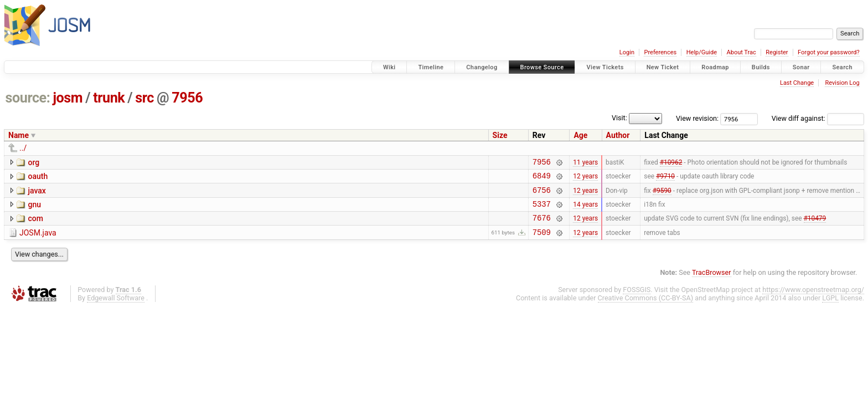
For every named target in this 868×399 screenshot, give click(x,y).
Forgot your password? (829, 52)
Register (777, 52)
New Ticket (663, 67)
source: (28, 98)
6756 (542, 195)
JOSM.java (38, 241)
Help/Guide (702, 52)
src (144, 98)
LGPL (830, 308)
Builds (761, 67)
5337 (542, 210)
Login (627, 52)
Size (500, 135)
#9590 (662, 195)
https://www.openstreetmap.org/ (813, 300)
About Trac (742, 52)
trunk (109, 98)
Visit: (619, 118)
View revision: (697, 118)
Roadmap (715, 67)
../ (23, 148)
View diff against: (818, 118)
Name (19, 135)
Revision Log (842, 83)
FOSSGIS (637, 300)
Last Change (797, 83)
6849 (542, 179)
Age (580, 135)
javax (37, 194)
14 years (585, 210)
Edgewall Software (116, 308)
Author (618, 135)
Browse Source (542, 67)
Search (842, 67)
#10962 (671, 163)
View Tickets (605, 67)
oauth (38, 178)
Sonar (801, 67)
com (35, 225)
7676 (542, 226)
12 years (585, 179)
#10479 (815, 226)
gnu (34, 209)
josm (68, 98)
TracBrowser (712, 282)
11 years (585, 163)
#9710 (665, 179)
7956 (187, 98)
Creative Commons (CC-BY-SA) (646, 308)
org (33, 162)
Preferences (660, 52)
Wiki (389, 67)
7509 (542, 242)
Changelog (482, 67)
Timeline (431, 67)
